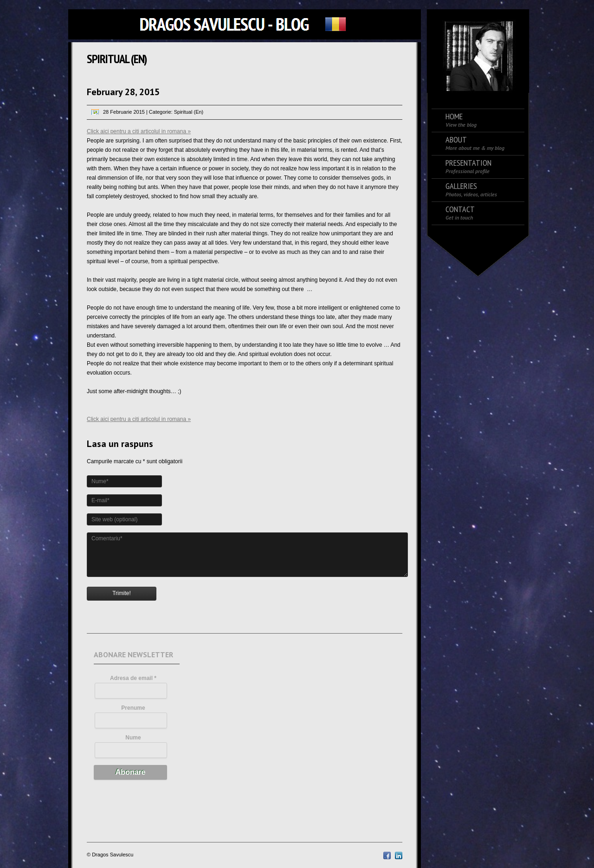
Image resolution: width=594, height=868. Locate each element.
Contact (460, 213)
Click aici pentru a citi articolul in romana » (139, 131)
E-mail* (100, 500)
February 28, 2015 (123, 92)
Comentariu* (107, 538)
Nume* (100, 481)
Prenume (133, 708)
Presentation (468, 166)
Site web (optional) (114, 519)
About (475, 143)
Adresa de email (133, 678)
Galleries (471, 190)
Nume (133, 738)
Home (461, 120)
